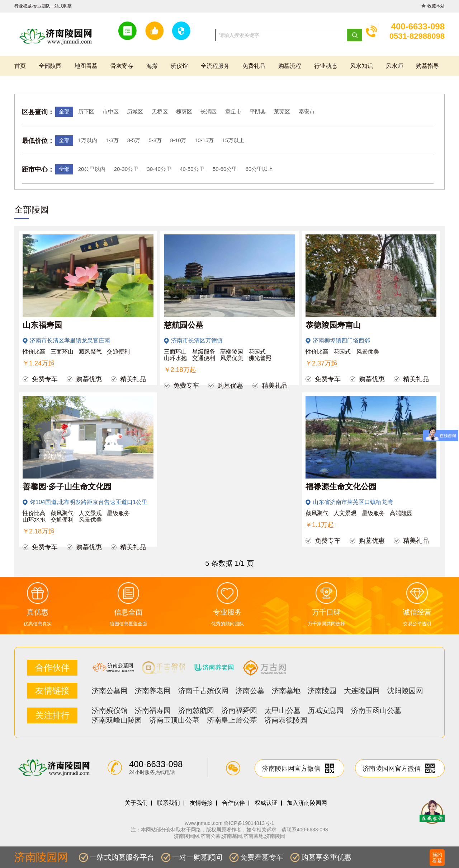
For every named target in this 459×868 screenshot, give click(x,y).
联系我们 (169, 803)
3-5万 (134, 140)
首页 (20, 66)
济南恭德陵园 (286, 720)
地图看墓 (86, 66)
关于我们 (136, 803)
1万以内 (88, 140)
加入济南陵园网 (307, 803)
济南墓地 (286, 691)
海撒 (152, 66)
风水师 (394, 66)
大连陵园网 (362, 691)
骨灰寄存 (122, 66)
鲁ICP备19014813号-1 (249, 823)
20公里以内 (92, 169)
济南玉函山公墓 (376, 710)
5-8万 (155, 140)
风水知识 (361, 66)
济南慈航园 (196, 710)
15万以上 (233, 140)
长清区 (209, 111)
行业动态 (326, 66)
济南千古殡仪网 (203, 691)
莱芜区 (282, 111)
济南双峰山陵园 (117, 720)
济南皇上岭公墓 (232, 720)
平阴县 (258, 111)
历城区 (135, 111)
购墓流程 (290, 66)
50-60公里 (225, 169)
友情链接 (201, 803)
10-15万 (204, 140)
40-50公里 (192, 169)
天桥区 (160, 111)
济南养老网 (153, 691)
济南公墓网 (110, 691)
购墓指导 (427, 66)
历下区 (86, 111)
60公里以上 (259, 169)
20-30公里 (126, 169)
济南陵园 (322, 691)
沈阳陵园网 (405, 691)
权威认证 (266, 803)
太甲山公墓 (283, 710)
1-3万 (112, 140)
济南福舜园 (239, 710)
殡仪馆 (179, 66)
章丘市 (233, 111)
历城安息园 (326, 710)
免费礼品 (254, 66)
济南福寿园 (153, 710)
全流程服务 (215, 66)
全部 (64, 111)
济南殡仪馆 (110, 710)
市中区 (111, 111)
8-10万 (178, 140)
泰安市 (307, 111)
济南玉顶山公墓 (174, 720)
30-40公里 (159, 169)
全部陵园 (50, 66)
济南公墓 (250, 691)
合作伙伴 (233, 803)
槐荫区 (184, 111)
